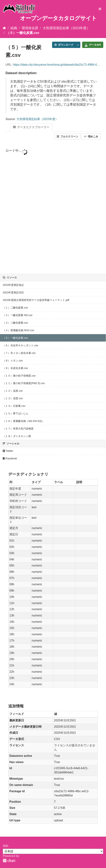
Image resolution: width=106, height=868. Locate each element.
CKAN (9, 861)
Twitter (8, 451)
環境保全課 (30, 28)
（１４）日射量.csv (14, 406)
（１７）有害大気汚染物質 (18, 429)
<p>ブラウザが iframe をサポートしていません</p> (53, 207)
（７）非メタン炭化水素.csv (19, 353)
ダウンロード (64, 45)
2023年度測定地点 (13, 285)
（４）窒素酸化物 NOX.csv (18, 330)
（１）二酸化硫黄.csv (15, 308)
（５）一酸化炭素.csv (23, 33)
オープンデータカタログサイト (58, 18)
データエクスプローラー (31, 127)
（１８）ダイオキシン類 (17, 436)
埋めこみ (91, 136)
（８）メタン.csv (13, 361)
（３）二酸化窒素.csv (15, 323)
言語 (5, 846)
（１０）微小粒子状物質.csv (19, 376)
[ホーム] (4, 28)
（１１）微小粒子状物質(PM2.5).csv (24, 383)
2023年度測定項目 (13, 292)
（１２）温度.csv (13, 391)
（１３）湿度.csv (13, 398)
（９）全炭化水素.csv (15, 368)
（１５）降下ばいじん (16, 413)
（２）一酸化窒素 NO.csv (18, 315)
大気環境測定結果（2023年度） (66, 28)
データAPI (93, 45)
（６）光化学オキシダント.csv (20, 345)
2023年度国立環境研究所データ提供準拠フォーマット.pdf (36, 300)
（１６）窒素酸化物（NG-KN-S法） (24, 421)
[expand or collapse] (100, 9)
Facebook (10, 458)
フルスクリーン (68, 136)
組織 (14, 28)
